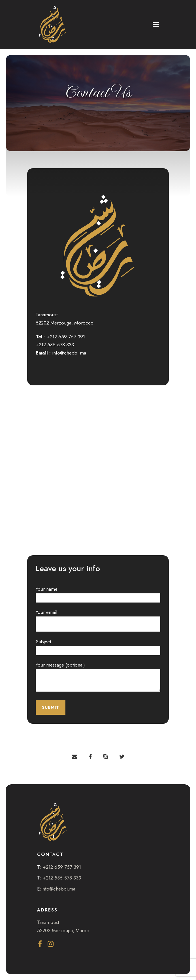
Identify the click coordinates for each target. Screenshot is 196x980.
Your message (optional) (98, 678)
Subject (98, 647)
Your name (98, 594)
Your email (98, 620)
